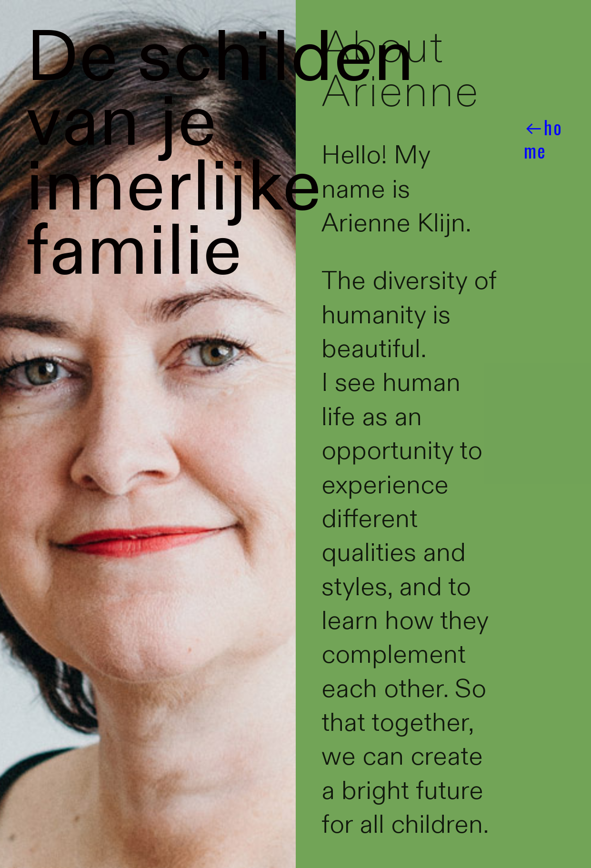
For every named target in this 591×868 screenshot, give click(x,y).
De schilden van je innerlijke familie (221, 155)
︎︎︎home (543, 139)
